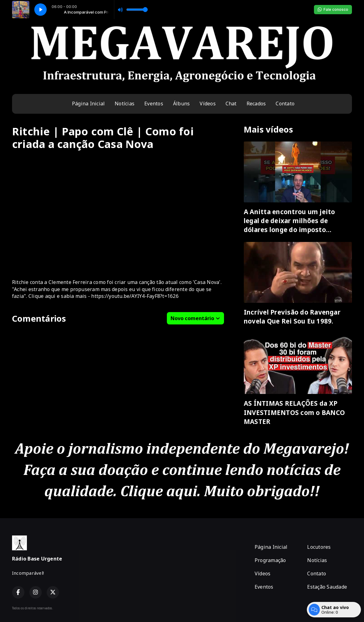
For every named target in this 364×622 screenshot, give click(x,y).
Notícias (125, 104)
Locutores (319, 547)
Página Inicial (88, 104)
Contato (285, 104)
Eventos (154, 104)
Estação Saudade (327, 587)
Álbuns (181, 104)
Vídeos (207, 104)
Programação (270, 560)
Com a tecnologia (331, 608)
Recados (256, 104)
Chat (231, 104)
